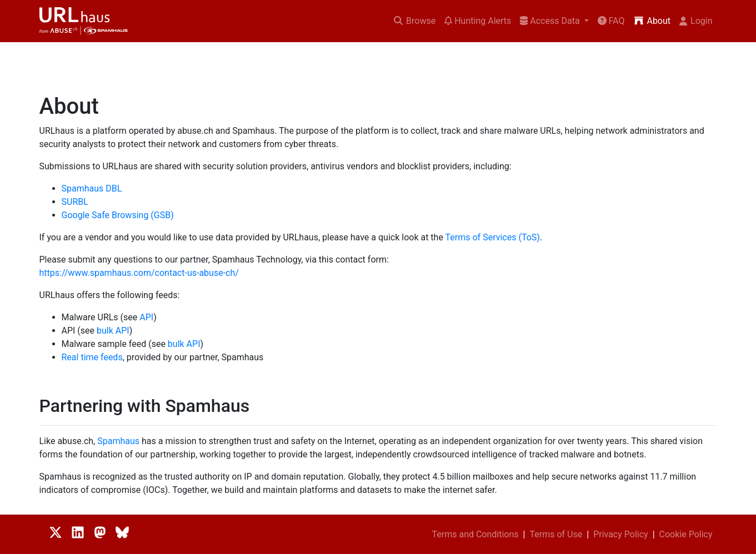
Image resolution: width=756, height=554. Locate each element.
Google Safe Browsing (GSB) (118, 215)
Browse (414, 21)
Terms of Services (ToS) (493, 237)
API (146, 317)
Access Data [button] (551, 21)
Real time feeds (92, 357)
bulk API (113, 331)
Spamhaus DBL (92, 188)
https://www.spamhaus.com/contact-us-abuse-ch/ (139, 273)
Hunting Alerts (478, 21)
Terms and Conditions (475, 534)
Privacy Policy (621, 534)
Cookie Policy (686, 534)
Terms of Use (556, 534)
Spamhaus (118, 441)
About (652, 21)
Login (696, 21)
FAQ (611, 21)
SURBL (75, 202)
